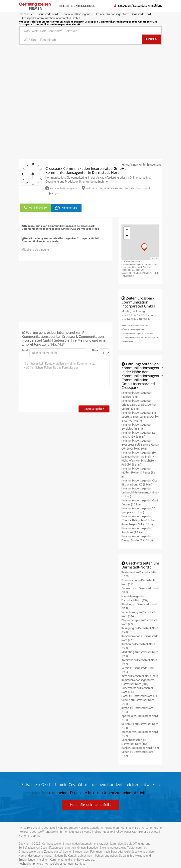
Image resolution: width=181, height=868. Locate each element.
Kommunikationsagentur (62, 188)
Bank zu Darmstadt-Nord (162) (140, 748)
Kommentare (66, 208)
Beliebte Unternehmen (77, 6)
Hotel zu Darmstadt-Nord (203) (140, 696)
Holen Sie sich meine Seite (91, 804)
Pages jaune (48, 828)
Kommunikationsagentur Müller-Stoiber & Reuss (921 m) (139, 472)
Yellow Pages (28, 832)
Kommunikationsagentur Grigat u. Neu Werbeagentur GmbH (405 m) (139, 404)
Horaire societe (149, 832)
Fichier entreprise (29, 836)
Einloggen (124, 6)
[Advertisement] (90, 75)
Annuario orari (110, 828)
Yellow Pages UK (103, 832)
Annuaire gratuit (29, 828)
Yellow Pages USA (126, 832)
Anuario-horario (152, 828)
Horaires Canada (89, 828)
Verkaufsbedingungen (59, 864)
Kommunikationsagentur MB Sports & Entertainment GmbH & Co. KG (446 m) (140, 416)
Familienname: (24, 350)
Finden (152, 40)
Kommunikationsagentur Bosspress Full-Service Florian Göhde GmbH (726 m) (140, 444)
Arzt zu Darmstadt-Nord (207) (140, 676)
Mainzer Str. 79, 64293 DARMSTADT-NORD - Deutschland (116, 188)
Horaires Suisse (67, 828)
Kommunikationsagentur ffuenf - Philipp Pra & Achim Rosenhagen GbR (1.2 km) (138, 520)
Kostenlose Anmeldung (148, 6)
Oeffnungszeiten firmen (53, 832)
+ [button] (127, 230)
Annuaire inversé (81, 832)
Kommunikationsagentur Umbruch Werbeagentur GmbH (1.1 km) (140, 492)
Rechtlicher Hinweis (31, 864)
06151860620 (35, 208)
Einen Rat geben (94, 409)
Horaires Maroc (130, 828)
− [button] (127, 236)
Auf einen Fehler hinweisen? (142, 165)
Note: (94, 350)
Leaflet (155, 258)
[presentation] (52, 397)
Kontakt (80, 864)
